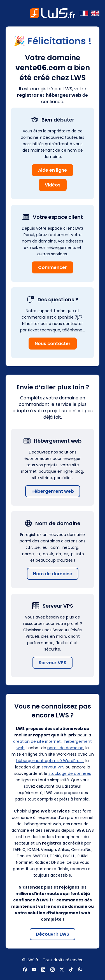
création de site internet (37, 741)
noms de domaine (65, 748)
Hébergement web (53, 491)
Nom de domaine (53, 574)
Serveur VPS (53, 663)
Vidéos (53, 185)
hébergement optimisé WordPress (50, 761)
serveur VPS (53, 767)
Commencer (53, 267)
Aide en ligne (53, 170)
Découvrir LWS (53, 934)
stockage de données (70, 773)
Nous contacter (53, 344)
